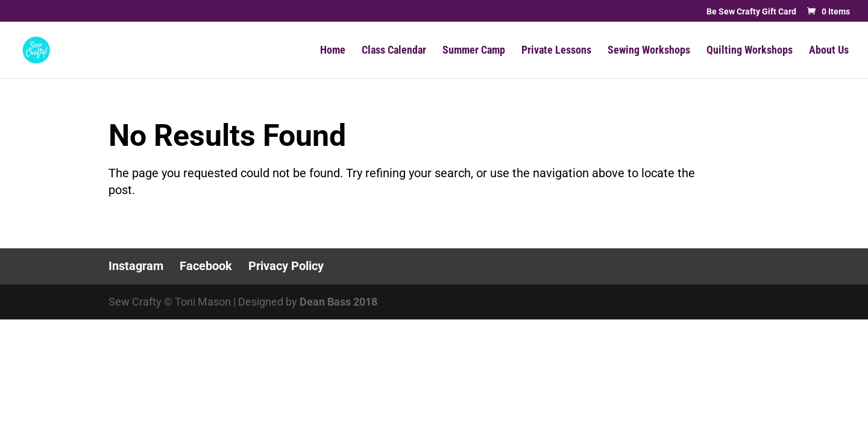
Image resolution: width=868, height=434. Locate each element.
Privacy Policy (286, 266)
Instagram (136, 266)
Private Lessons (556, 51)
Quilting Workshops (750, 51)
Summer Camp (474, 51)
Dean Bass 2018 (338, 302)
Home (333, 51)
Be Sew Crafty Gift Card (751, 12)
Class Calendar (394, 51)
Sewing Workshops (649, 51)
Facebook (206, 266)
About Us (829, 51)
